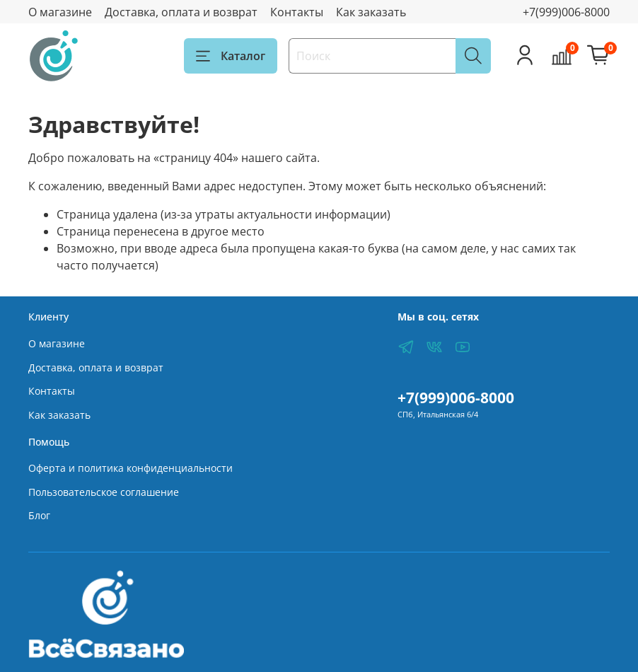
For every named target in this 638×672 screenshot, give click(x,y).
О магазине (60, 12)
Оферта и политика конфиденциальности (130, 468)
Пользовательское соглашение (104, 492)
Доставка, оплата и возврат (181, 12)
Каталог (231, 56)
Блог (39, 515)
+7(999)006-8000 (566, 12)
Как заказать (371, 12)
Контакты (297, 12)
